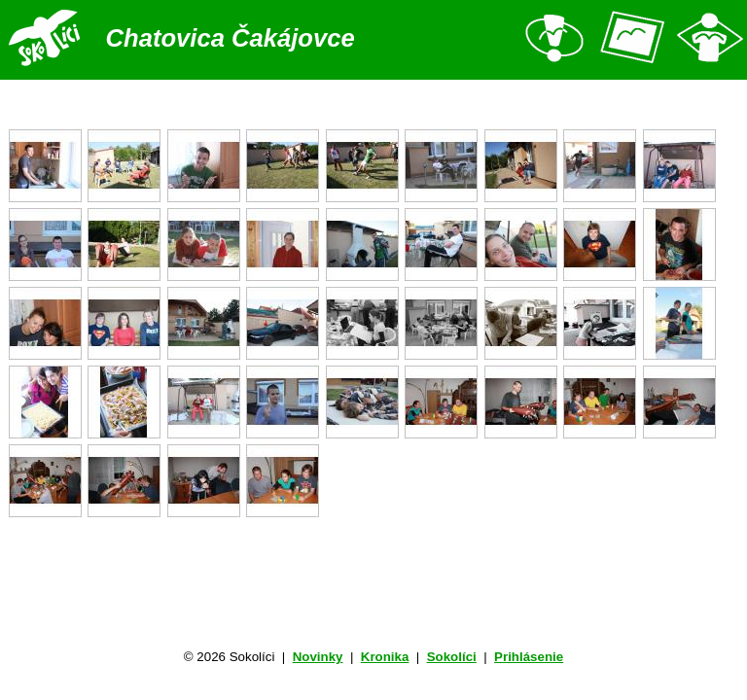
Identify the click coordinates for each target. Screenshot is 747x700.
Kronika (385, 657)
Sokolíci (452, 657)
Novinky (318, 657)
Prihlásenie (529, 657)
